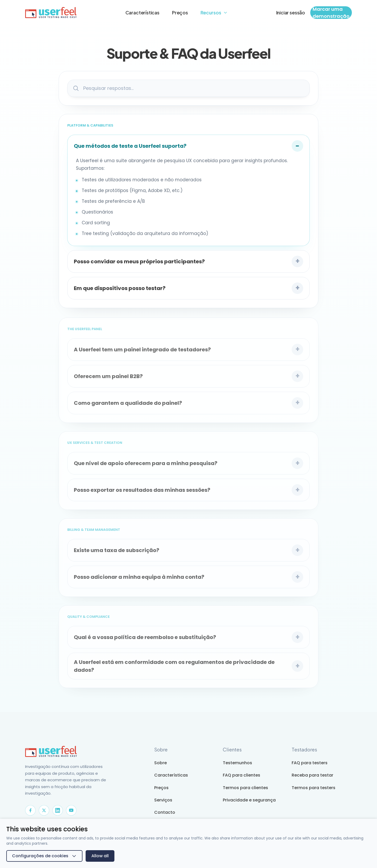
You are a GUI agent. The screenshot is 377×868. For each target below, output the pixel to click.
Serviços (163, 800)
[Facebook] (30, 810)
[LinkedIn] (58, 810)
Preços (180, 12)
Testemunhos (237, 763)
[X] (44, 810)
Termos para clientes (245, 788)
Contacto (165, 812)
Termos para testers (314, 788)
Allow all (100, 856)
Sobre (160, 763)
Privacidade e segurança (249, 800)
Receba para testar (312, 775)
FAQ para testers (310, 763)
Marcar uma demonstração (331, 13)
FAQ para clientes (242, 775)
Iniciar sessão (291, 12)
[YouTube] (71, 810)
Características (142, 12)
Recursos (214, 12)
